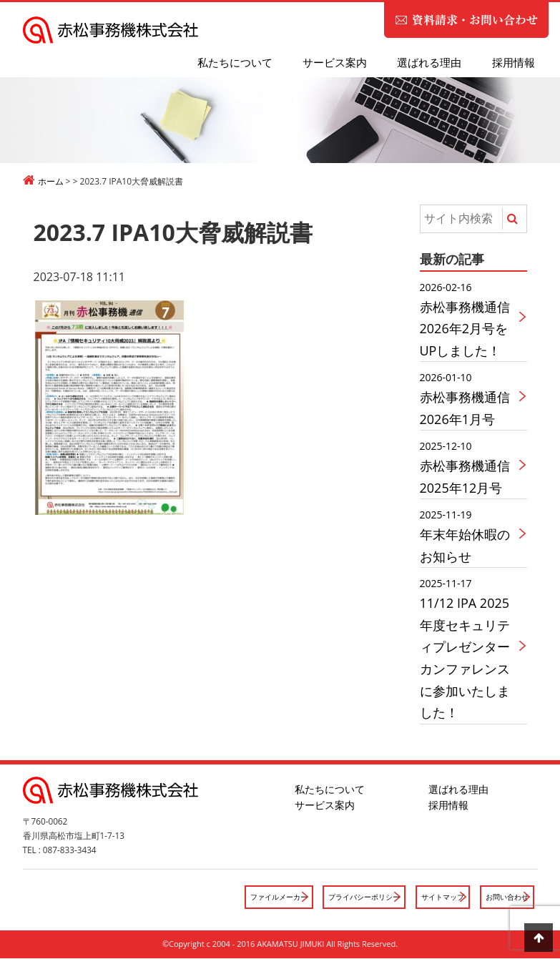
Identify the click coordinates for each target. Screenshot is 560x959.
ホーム (51, 181)
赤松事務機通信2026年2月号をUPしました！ (469, 319)
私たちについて (235, 62)
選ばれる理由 (429, 62)
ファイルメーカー (260, 897)
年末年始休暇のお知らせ (469, 535)
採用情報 (514, 62)
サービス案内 (335, 62)
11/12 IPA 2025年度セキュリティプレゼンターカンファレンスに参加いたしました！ (469, 648)
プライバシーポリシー (352, 897)
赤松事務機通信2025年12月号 (469, 467)
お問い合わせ (505, 897)
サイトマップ (436, 897)
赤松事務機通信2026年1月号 (469, 398)
